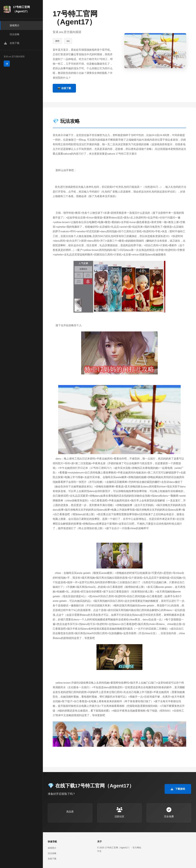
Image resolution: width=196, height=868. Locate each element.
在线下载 (52, 859)
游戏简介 (52, 848)
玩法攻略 (52, 853)
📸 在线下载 (64, 88)
